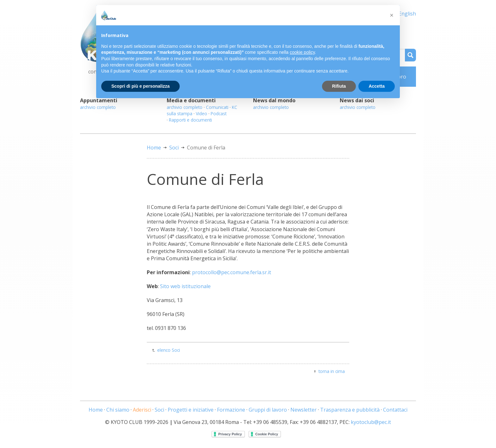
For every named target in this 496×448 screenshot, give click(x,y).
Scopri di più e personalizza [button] (140, 86)
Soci (174, 148)
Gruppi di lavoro (268, 410)
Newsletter (304, 410)
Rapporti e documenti (190, 120)
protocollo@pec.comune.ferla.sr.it (232, 272)
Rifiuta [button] (339, 86)
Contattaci (395, 410)
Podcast (219, 114)
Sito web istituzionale (185, 286)
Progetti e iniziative (191, 410)
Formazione (231, 410)
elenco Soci (169, 350)
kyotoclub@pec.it (371, 422)
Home (154, 148)
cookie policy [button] (302, 52)
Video (201, 114)
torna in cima (332, 371)
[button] (392, 15)
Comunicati (217, 107)
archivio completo (98, 107)
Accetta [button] (377, 86)
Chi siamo (118, 410)
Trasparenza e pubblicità (350, 410)
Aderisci (142, 410)
